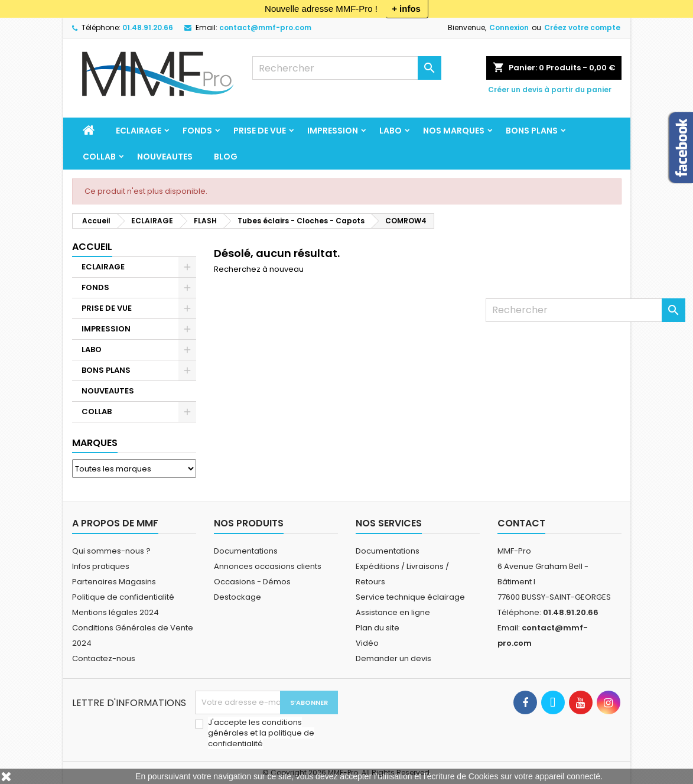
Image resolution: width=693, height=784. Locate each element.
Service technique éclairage (410, 597)
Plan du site (378, 628)
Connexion (509, 27)
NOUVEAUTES (165, 157)
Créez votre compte (582, 27)
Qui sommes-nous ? (111, 551)
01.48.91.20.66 (148, 27)
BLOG (226, 157)
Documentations (246, 551)
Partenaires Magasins (114, 582)
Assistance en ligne (393, 612)
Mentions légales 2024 (115, 612)
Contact (521, 523)
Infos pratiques (101, 566)
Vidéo (367, 643)
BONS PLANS (532, 131)
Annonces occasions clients (268, 566)
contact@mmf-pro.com (265, 27)
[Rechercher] (347, 68)
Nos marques (454, 131)
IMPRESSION (333, 131)
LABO (391, 131)
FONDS (197, 131)
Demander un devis (393, 658)
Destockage (237, 597)
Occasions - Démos (252, 582)
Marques (95, 443)
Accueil (92, 247)
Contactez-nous (104, 658)
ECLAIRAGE (139, 131)
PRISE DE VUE (260, 131)
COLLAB (99, 157)
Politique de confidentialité (123, 597)
